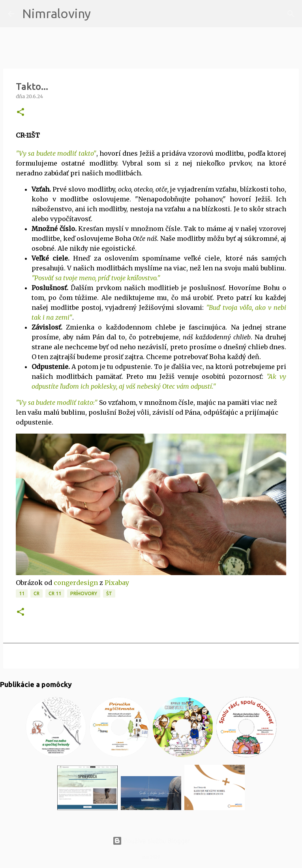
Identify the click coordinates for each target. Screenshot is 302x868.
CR (37, 593)
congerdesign (76, 583)
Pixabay (117, 583)
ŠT (109, 593)
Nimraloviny (56, 13)
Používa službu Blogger (151, 841)
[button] (21, 113)
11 (22, 593)
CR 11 (55, 593)
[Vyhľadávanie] (102, 14)
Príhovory (84, 593)
